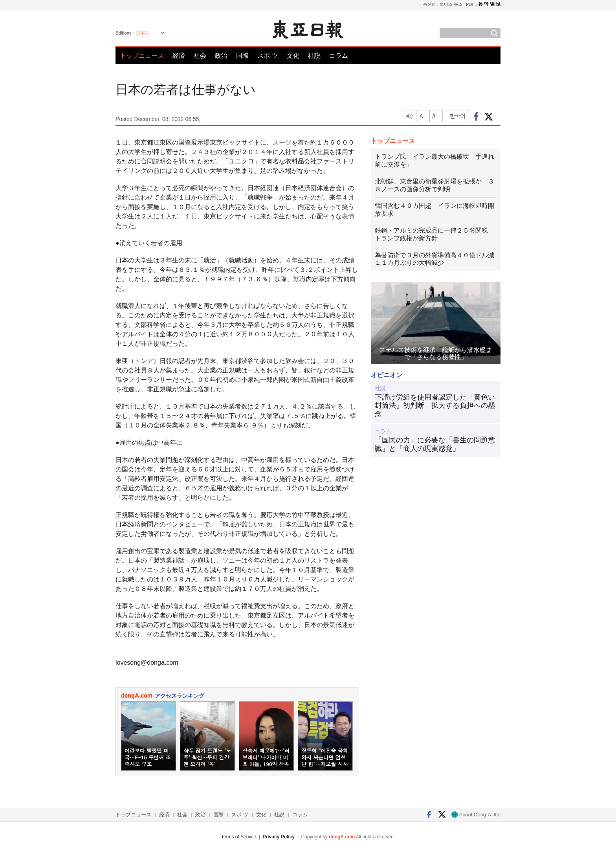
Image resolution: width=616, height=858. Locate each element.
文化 (293, 56)
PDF (470, 4)
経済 (179, 56)
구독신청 (427, 4)
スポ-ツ (268, 56)
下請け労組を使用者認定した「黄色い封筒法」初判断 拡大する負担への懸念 (435, 406)
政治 (221, 56)
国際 (242, 56)
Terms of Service (239, 837)
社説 (314, 56)
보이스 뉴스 (451, 4)
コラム (339, 56)
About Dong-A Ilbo (476, 815)
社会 (200, 56)
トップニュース (142, 56)
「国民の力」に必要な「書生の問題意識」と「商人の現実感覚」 (435, 444)
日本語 (142, 33)
